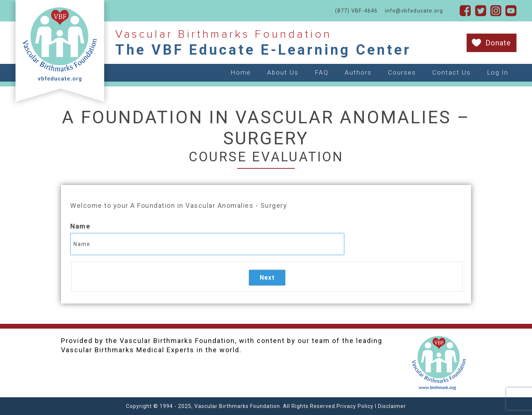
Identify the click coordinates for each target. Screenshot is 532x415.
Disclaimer (392, 406)
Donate (498, 43)
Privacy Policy (355, 406)
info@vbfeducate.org (414, 11)
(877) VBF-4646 (357, 11)
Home (241, 72)
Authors (358, 72)
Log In (498, 72)
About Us (283, 72)
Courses (402, 72)
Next (267, 277)
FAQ (322, 72)
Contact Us (451, 72)
